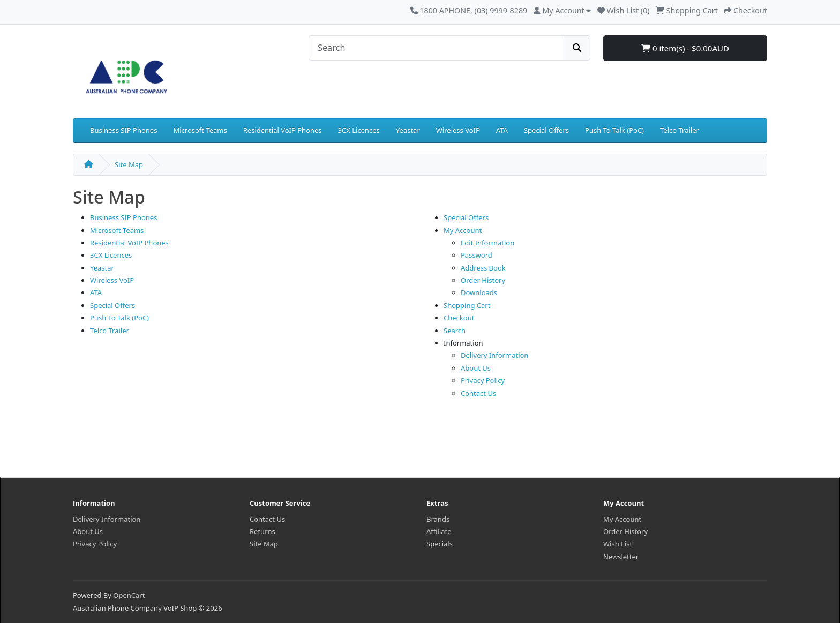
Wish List (618, 544)
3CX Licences (359, 130)
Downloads (479, 292)
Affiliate (439, 531)
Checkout (459, 318)
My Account (463, 230)
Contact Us (478, 393)
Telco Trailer (680, 130)
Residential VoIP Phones (283, 130)
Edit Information (487, 243)
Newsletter (621, 557)
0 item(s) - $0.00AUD (685, 48)
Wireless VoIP (458, 130)
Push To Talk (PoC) (614, 130)
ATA (502, 130)
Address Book (483, 268)
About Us (476, 368)
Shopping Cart (467, 305)
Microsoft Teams (200, 130)
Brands (438, 519)
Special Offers (546, 130)
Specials (440, 544)
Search (455, 331)
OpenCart (129, 595)
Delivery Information (494, 355)
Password (477, 255)
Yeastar (408, 130)
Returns (262, 531)
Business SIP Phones (123, 130)
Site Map (129, 164)
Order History (483, 280)
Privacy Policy (483, 380)
